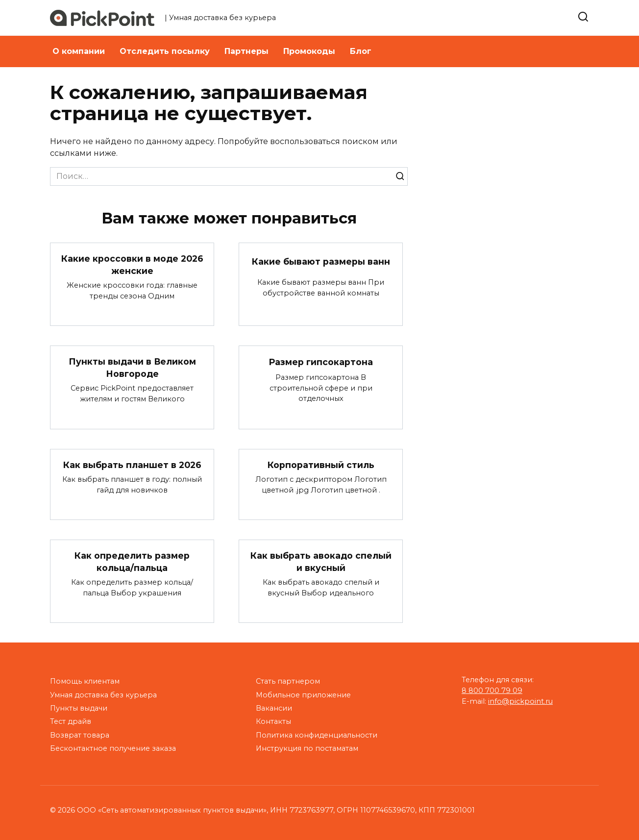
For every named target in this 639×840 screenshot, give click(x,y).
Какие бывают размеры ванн (321, 261)
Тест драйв (71, 721)
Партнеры (246, 51)
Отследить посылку (165, 51)
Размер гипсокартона (321, 362)
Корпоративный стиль (321, 465)
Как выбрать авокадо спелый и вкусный (321, 562)
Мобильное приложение (303, 695)
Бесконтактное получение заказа (113, 748)
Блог (361, 51)
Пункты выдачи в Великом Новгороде (132, 368)
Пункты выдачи (79, 708)
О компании (79, 51)
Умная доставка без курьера (103, 695)
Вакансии (274, 708)
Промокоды (309, 51)
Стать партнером (288, 681)
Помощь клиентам (85, 681)
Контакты (273, 721)
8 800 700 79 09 (492, 691)
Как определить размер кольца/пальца (132, 562)
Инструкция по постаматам (307, 748)
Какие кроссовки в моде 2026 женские (132, 265)
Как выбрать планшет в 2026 (132, 465)
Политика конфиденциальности (317, 735)
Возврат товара (80, 735)
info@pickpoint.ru (520, 701)
